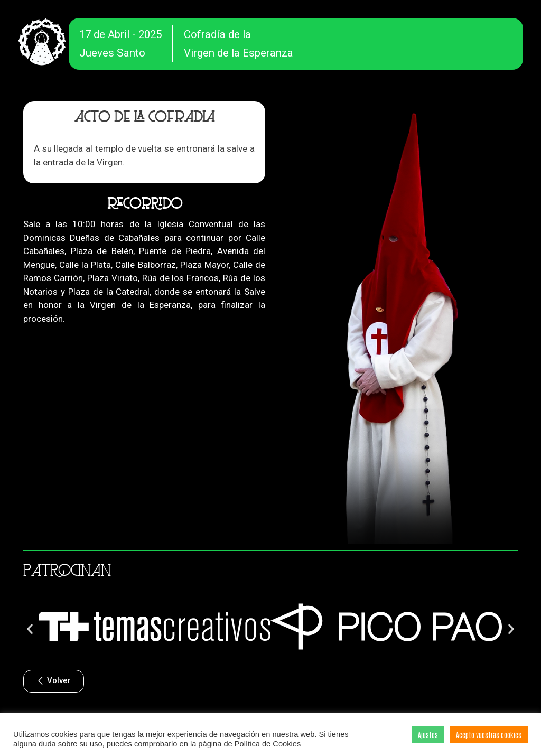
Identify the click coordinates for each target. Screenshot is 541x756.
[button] (30, 628)
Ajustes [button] (428, 735)
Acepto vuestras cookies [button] (489, 735)
